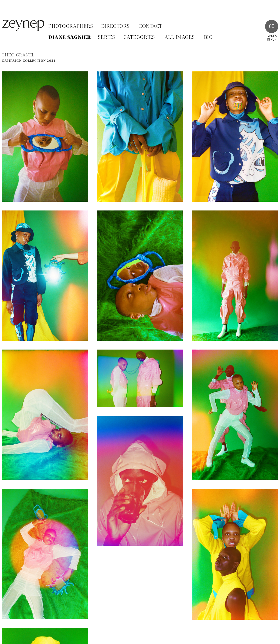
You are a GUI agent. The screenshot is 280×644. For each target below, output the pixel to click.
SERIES (107, 37)
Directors (116, 26)
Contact (151, 26)
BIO (208, 37)
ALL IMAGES (180, 37)
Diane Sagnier (70, 37)
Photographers (71, 26)
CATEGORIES (139, 37)
